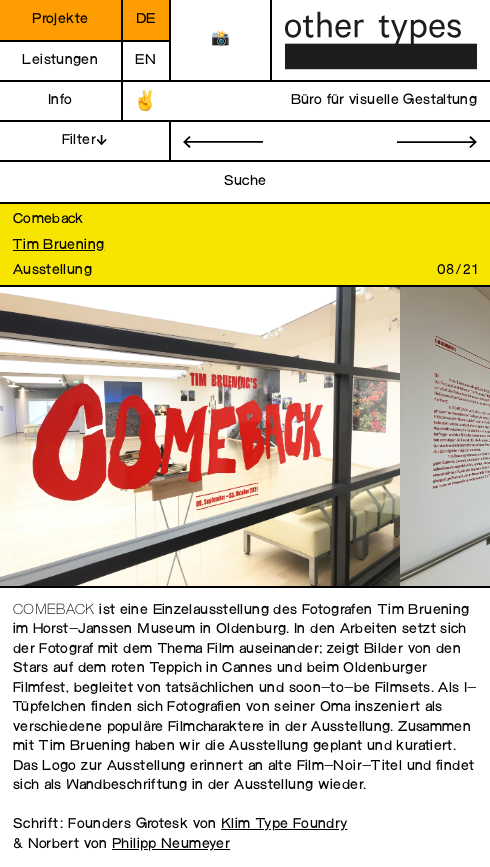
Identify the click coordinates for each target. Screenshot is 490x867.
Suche (245, 181)
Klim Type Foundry (284, 824)
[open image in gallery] (200, 437)
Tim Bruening (59, 245)
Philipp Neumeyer (171, 844)
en (145, 60)
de (146, 19)
